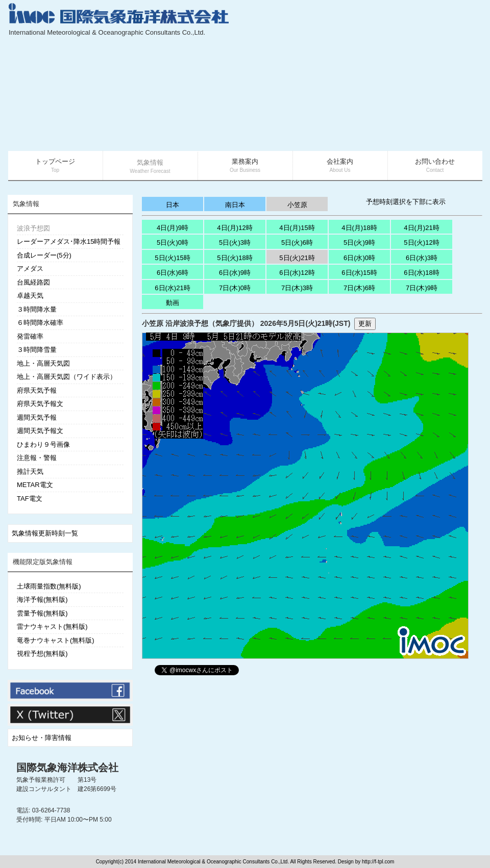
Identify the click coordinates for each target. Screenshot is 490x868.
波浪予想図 (33, 228)
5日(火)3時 (235, 242)
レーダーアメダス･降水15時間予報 (69, 241)
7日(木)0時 (235, 288)
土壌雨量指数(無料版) (49, 586)
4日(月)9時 (173, 228)
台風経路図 (33, 282)
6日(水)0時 (359, 258)
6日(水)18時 (421, 273)
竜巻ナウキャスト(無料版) (56, 640)
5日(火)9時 (359, 242)
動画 (173, 303)
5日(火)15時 (172, 258)
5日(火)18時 (235, 258)
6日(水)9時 (235, 273)
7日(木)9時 (422, 288)
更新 (365, 324)
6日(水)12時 (297, 273)
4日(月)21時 (421, 228)
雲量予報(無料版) (42, 613)
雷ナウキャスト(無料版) (52, 627)
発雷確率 (30, 336)
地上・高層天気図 (43, 363)
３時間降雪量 (37, 350)
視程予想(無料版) (42, 654)
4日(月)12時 (235, 228)
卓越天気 (30, 296)
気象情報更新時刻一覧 (45, 533)
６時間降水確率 (40, 323)
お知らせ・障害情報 (42, 738)
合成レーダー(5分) (44, 255)
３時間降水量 (37, 309)
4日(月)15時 (297, 228)
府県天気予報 (37, 390)
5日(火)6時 (297, 242)
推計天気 (30, 471)
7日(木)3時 (297, 288)
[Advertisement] (390, 76)
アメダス (30, 269)
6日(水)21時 (172, 288)
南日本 (235, 205)
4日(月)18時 (359, 228)
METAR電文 (35, 485)
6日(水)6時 (173, 273)
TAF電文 (30, 499)
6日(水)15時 (359, 273)
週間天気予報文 (40, 431)
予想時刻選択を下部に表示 (406, 202)
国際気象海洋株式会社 (67, 768)
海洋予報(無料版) (42, 599)
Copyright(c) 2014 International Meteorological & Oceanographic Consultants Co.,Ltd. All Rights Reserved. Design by (229, 862)
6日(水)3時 (422, 258)
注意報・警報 (37, 458)
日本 (173, 205)
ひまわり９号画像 (43, 444)
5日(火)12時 (421, 242)
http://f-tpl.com (378, 862)
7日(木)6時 (359, 288)
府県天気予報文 (40, 404)
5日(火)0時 (173, 242)
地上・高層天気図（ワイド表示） (67, 377)
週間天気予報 (37, 417)
